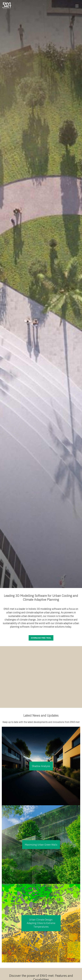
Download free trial (41, 638)
